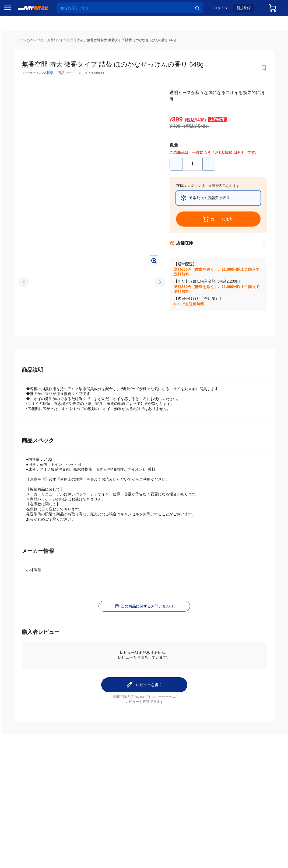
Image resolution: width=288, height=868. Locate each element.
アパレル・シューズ (23, 390)
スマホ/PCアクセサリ (23, 367)
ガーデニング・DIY (23, 435)
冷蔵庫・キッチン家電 (23, 311)
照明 (10, 356)
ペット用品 (16, 379)
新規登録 (247, 10)
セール (12, 55)
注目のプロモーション (25, 65)
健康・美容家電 (20, 345)
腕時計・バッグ (20, 401)
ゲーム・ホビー (20, 424)
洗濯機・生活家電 (22, 333)
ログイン (224, 10)
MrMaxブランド (20, 75)
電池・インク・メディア (23, 412)
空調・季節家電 (20, 322)
